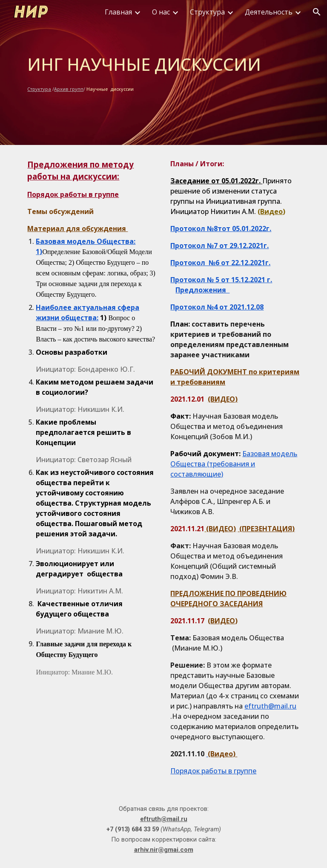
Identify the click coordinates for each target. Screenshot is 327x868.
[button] (317, 12)
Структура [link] (207, 12)
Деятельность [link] (269, 12)
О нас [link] (161, 12)
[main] (163, 72)
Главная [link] (118, 12)
